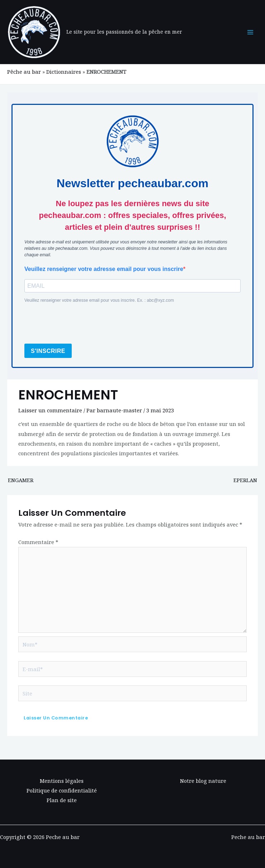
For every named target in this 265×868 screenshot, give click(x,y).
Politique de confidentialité (62, 790)
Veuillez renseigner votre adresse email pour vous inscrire (104, 269)
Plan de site (62, 800)
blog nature (211, 781)
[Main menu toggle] (250, 32)
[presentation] (79, 324)
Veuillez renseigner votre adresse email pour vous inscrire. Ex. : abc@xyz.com (99, 300)
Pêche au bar (24, 72)
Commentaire (38, 542)
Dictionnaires (64, 72)
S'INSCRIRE (48, 351)
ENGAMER (21, 480)
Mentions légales (62, 781)
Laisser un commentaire (50, 410)
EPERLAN (245, 480)
